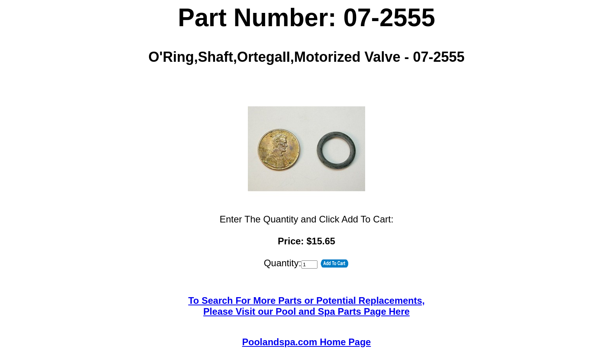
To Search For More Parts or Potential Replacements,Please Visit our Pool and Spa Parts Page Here (306, 306)
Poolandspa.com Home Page (306, 342)
